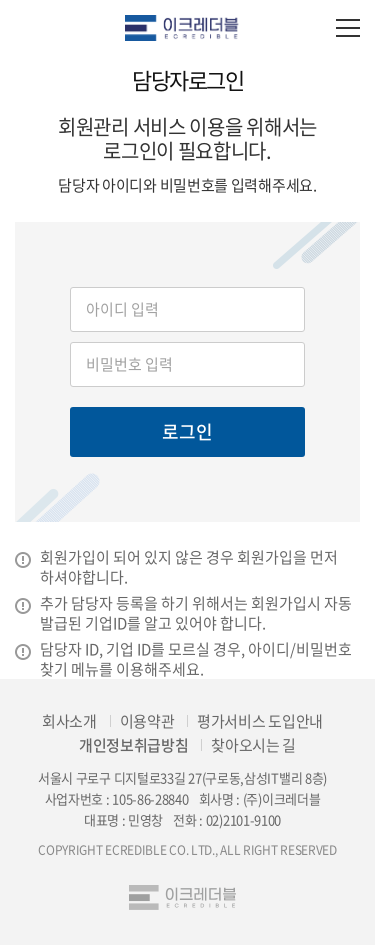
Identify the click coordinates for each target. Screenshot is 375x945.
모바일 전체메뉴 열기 (347, 27)
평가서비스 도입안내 (260, 721)
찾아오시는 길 (253, 745)
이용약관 (147, 721)
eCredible (187, 27)
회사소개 (69, 721)
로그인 (187, 431)
